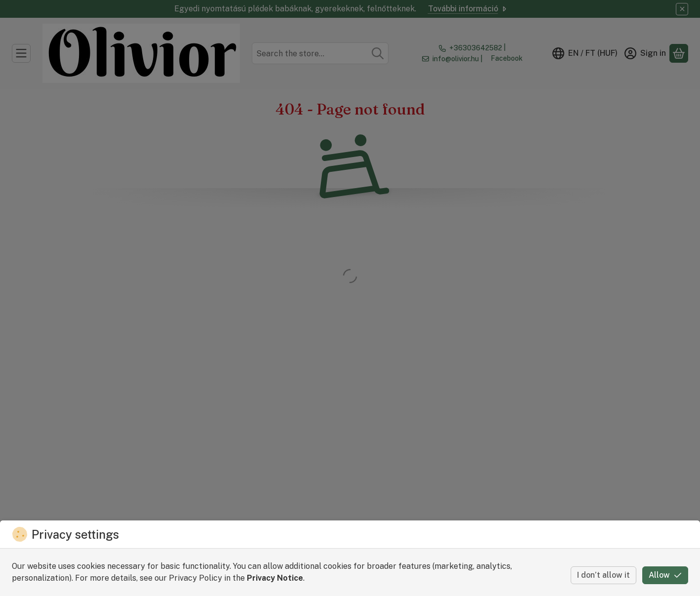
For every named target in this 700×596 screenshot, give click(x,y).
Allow (665, 575)
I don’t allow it (603, 575)
